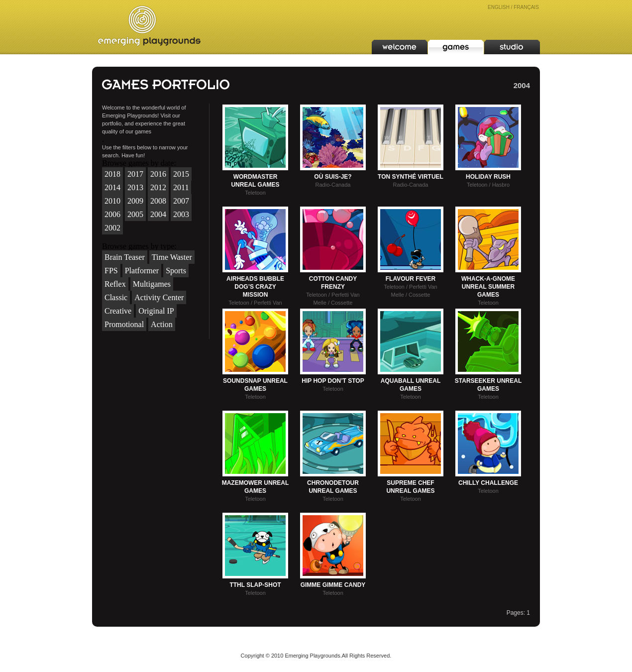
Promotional (124, 324)
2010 (112, 201)
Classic (116, 297)
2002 (112, 228)
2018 (112, 174)
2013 (135, 187)
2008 (158, 201)
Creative (118, 311)
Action (162, 324)
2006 (112, 214)
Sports (176, 271)
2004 (158, 214)
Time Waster (172, 257)
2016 (158, 174)
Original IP (156, 311)
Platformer (142, 271)
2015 (181, 174)
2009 (135, 201)
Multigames (152, 284)
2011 (181, 187)
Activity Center (159, 297)
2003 (181, 214)
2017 (135, 174)
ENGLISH (499, 7)
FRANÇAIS (526, 7)
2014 (112, 187)
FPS (111, 271)
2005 (135, 214)
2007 (181, 201)
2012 (158, 187)
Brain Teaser (125, 257)
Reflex (115, 284)
